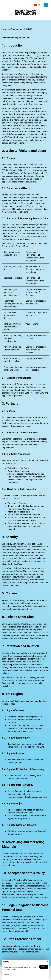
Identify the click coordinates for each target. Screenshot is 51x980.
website (6, 61)
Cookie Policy (19, 600)
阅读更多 (7, 974)
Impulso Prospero (11, 29)
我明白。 (44, 967)
